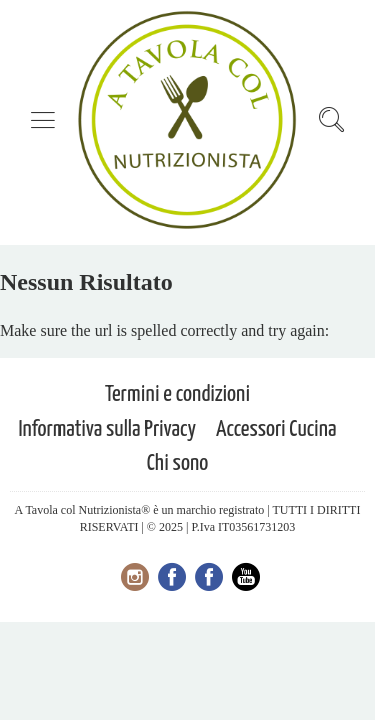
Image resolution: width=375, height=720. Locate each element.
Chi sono (178, 463)
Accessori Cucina (276, 429)
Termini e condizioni (177, 394)
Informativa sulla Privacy (107, 429)
